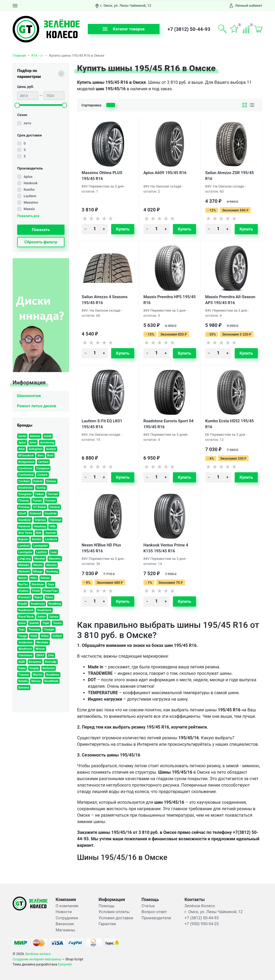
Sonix (22, 623)
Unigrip (34, 668)
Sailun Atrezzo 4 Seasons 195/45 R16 (105, 300)
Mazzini (51, 565)
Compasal (43, 468)
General (55, 507)
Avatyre (51, 449)
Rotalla (23, 681)
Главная (19, 55)
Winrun (40, 649)
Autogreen (35, 449)
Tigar (46, 623)
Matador (24, 565)
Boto (50, 455)
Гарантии (107, 924)
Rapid (38, 597)
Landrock (51, 539)
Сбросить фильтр (41, 242)
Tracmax (34, 630)
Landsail (24, 546)
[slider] (17, 105)
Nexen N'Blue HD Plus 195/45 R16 (101, 548)
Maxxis (29, 209)
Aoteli (48, 436)
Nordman (38, 584)
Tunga (22, 636)
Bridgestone (26, 462)
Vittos (45, 636)
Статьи (148, 906)
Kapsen (23, 539)
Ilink (39, 533)
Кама (22, 668)
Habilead (55, 520)
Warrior (38, 675)
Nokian (45, 578)
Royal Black (26, 617)
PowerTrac (51, 591)
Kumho (29, 190)
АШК (22, 662)
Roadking (55, 604)
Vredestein (25, 642)
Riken (49, 597)
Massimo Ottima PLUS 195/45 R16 (102, 175)
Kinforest (48, 668)
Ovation (23, 591)
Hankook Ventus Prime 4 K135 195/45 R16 (166, 548)
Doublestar (26, 488)
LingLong (24, 559)
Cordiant (24, 481)
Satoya (54, 617)
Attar (22, 449)
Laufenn (30, 196)
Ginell (22, 514)
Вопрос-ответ (154, 912)
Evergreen (25, 494)
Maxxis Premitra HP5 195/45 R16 (170, 300)
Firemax (24, 501)
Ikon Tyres (25, 533)
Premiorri (24, 597)
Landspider (40, 546)
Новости (64, 912)
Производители (156, 918)
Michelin (24, 572)
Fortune (50, 501)
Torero (57, 623)
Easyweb (65, 964)
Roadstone (44, 610)
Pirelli (36, 591)
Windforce (25, 649)
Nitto (34, 578)
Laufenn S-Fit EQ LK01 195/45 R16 (102, 424)
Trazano (24, 675)
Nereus (36, 681)
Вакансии (65, 924)
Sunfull (34, 623)
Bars (41, 455)
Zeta (51, 655)
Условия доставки (116, 918)
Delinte (38, 481)
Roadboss (53, 675)
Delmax (51, 481)
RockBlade (51, 681)
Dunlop (41, 488)
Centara (43, 462)
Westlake (42, 642)
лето (27, 123)
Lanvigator (25, 552)
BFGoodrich (26, 455)
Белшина (35, 662)
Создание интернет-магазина (37, 959)
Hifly (53, 526)
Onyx (51, 584)
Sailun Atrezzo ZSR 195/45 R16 (229, 175)
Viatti (34, 636)
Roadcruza (38, 604)
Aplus (28, 177)
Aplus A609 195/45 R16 (165, 173)
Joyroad (50, 533)
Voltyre (57, 636)
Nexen (22, 578)
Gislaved (35, 514)
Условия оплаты (114, 912)
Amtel (22, 436)
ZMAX (40, 655)
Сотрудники (67, 918)
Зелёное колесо (38, 954)
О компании (67, 906)
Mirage (38, 572)
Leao (54, 552)
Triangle (49, 630)
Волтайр (51, 662)
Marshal (40, 559)
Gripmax (40, 520)
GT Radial (39, 507)
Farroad (53, 494)
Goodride (51, 514)
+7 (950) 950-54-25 (202, 924)
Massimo (31, 202)
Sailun (41, 617)
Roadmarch (26, 610)
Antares (35, 436)
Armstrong (47, 443)
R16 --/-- (38, 55)
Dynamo (24, 688)
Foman (37, 501)
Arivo (33, 443)
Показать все (28, 216)
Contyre (43, 475)
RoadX (23, 604)
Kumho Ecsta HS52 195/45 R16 (229, 424)
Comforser (25, 468)
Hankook (31, 183)
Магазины (65, 930)
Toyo (21, 630)
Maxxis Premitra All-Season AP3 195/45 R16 (230, 300)
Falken (39, 494)
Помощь (107, 906)
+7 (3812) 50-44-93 (189, 29)
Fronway (24, 507)
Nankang (52, 572)
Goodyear (25, 520)
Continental (26, 475)
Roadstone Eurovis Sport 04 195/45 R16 (169, 424)
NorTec (23, 584)
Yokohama (25, 655)
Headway (40, 526)
